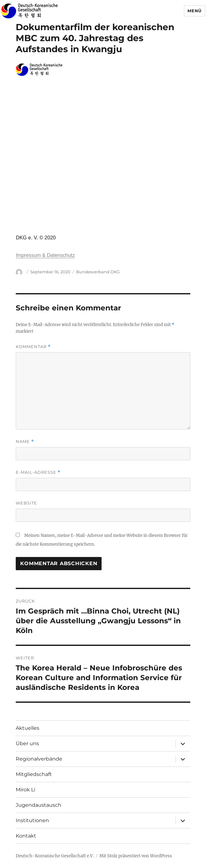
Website (26, 503)
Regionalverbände (39, 759)
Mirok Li (25, 790)
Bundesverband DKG (98, 272)
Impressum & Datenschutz (45, 255)
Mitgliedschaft (34, 774)
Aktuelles (28, 728)
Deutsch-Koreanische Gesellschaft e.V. (55, 856)
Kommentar (33, 347)
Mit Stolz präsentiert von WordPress (136, 856)
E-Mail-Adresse (38, 472)
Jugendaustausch (39, 805)
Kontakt (26, 836)
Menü (194, 11)
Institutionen (32, 820)
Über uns (27, 743)
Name (25, 442)
